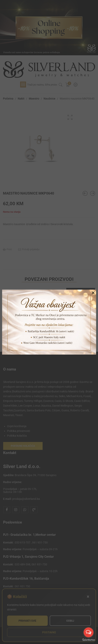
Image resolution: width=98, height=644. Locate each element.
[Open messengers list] (89, 632)
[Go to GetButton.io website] (89, 640)
